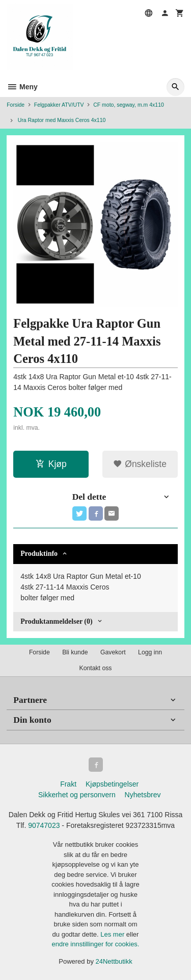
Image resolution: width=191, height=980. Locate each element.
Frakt (68, 784)
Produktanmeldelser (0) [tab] (56, 621)
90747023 (44, 825)
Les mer (113, 934)
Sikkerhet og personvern (77, 795)
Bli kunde (75, 652)
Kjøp (51, 464)
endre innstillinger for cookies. (96, 944)
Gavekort (113, 652)
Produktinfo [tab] (39, 554)
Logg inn (150, 652)
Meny (22, 87)
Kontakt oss (95, 668)
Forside (16, 105)
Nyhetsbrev (143, 795)
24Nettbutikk (114, 961)
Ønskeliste (140, 464)
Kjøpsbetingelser (112, 784)
